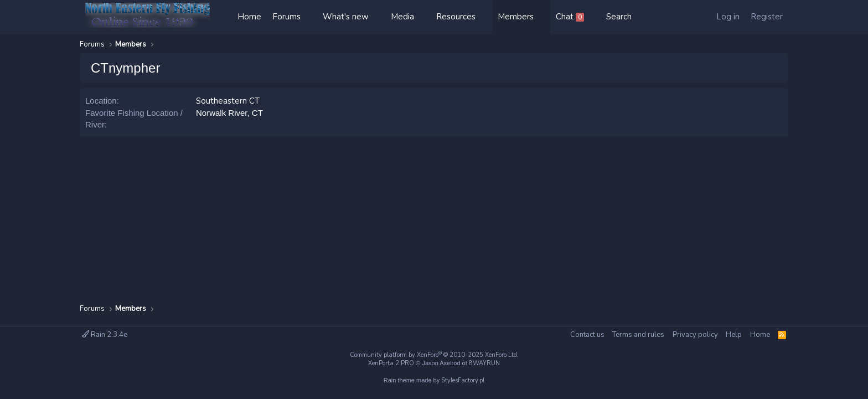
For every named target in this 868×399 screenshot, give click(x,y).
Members (516, 17)
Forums (286, 17)
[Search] (619, 17)
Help (734, 335)
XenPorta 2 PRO (391, 363)
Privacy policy (695, 335)
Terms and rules (638, 335)
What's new (346, 17)
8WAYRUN (484, 363)
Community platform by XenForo (434, 355)
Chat (570, 17)
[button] (312, 17)
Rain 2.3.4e (105, 335)
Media (402, 17)
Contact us (587, 335)
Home (249, 17)
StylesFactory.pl (463, 380)
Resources (456, 17)
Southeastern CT (228, 101)
